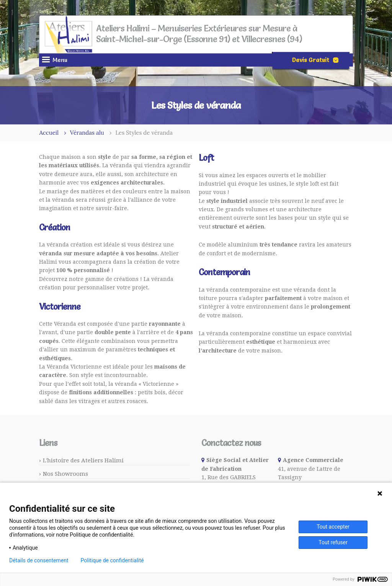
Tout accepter (333, 527)
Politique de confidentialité (112, 560)
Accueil (49, 133)
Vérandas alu (87, 133)
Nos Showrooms (65, 474)
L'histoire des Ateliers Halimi (83, 460)
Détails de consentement (39, 560)
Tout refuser (333, 542)
